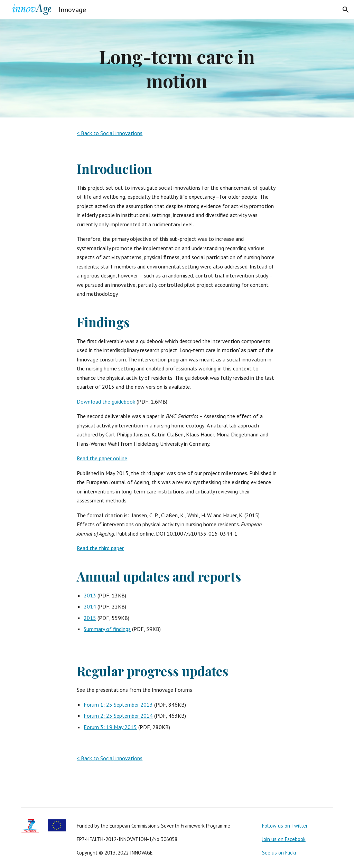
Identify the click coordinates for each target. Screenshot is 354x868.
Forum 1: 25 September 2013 (118, 705)
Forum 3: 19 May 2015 (110, 727)
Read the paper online (102, 458)
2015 (90, 618)
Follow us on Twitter (285, 826)
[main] (177, 69)
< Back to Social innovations (110, 133)
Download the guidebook (106, 402)
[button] (346, 10)
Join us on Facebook (284, 839)
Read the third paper (100, 548)
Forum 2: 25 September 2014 (118, 716)
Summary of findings (107, 629)
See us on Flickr (279, 853)
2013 (90, 595)
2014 (90, 606)
